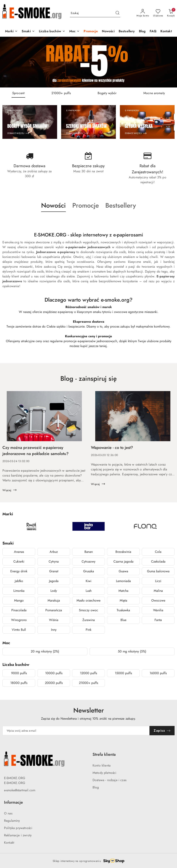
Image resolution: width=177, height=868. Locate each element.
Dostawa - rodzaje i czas (109, 780)
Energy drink (19, 571)
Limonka (19, 591)
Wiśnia (54, 620)
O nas (8, 813)
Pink (88, 630)
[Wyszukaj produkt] (95, 13)
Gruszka (89, 571)
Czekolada (158, 562)
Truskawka (123, 610)
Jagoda (54, 581)
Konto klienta (102, 766)
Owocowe (158, 601)
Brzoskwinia (123, 552)
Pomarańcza (54, 610)
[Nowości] (108, 32)
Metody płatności (104, 773)
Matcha (123, 591)
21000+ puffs (88, 683)
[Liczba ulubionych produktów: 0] (158, 13)
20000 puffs (54, 683)
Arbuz (54, 552)
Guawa (123, 571)
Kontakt (9, 843)
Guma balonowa (158, 571)
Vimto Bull (19, 630)
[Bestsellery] (127, 32)
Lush (89, 591)
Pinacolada (19, 610)
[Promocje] (91, 32)
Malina (158, 591)
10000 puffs (54, 673)
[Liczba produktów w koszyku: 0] (171, 13)
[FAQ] (153, 32)
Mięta (123, 601)
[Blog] (142, 32)
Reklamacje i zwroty (18, 835)
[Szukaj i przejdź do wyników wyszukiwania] (117, 13)
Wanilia (158, 610)
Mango (19, 601)
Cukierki (19, 562)
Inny (54, 630)
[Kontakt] (166, 32)
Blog (96, 787)
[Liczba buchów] (52, 32)
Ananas (19, 552)
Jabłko (19, 581)
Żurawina (89, 620)
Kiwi (88, 581)
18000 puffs (19, 683)
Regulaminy (12, 821)
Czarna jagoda (123, 562)
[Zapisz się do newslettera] (76, 731)
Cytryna (54, 562)
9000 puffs (19, 673)
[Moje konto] (143, 13)
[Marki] (11, 32)
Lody (54, 591)
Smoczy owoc (88, 610)
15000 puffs (123, 673)
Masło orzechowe (88, 601)
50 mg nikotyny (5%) (132, 651)
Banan (89, 552)
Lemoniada (123, 581)
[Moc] (74, 32)
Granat (54, 571)
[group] (88, 62)
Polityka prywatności (18, 828)
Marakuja (54, 601)
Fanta (158, 620)
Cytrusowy (88, 562)
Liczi (158, 581)
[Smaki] (28, 32)
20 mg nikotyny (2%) (45, 651)
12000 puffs (88, 673)
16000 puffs (158, 673)
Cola (158, 552)
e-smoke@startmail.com (20, 790)
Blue (123, 620)
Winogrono (19, 620)
